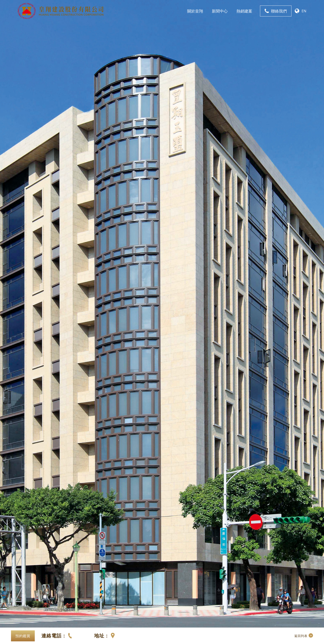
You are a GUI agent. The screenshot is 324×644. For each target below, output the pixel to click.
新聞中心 (220, 11)
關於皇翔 (195, 11)
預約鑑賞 (23, 636)
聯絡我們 (279, 11)
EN (304, 11)
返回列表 (304, 636)
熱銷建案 (244, 11)
